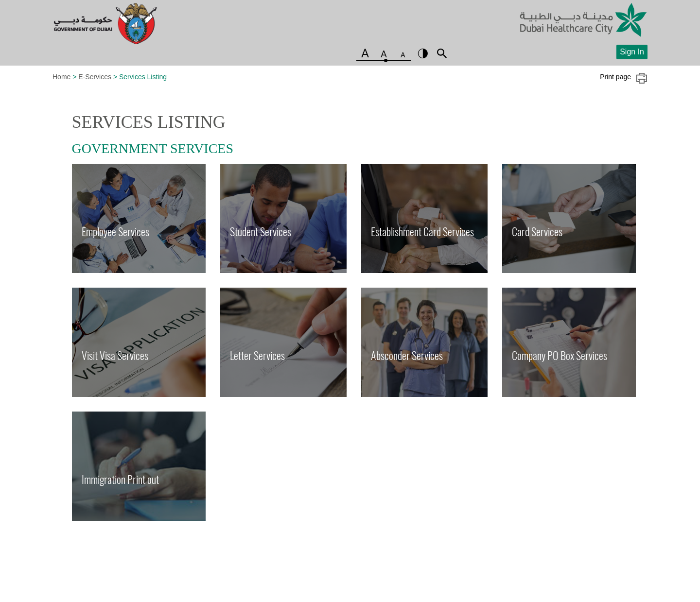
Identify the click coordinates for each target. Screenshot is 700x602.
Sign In (632, 52)
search (442, 53)
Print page (624, 78)
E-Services (95, 77)
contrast (423, 53)
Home (61, 77)
